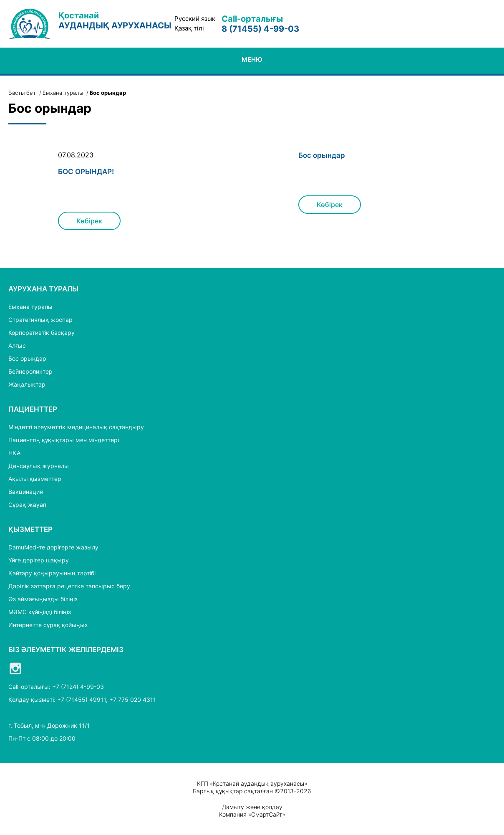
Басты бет (22, 93)
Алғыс (17, 345)
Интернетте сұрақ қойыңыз (48, 625)
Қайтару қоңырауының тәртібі (52, 573)
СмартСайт (267, 814)
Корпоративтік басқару (42, 333)
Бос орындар (322, 155)
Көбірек (89, 221)
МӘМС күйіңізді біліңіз (40, 612)
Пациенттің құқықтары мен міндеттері (64, 440)
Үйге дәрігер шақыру (39, 560)
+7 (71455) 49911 (82, 700)
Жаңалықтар (27, 384)
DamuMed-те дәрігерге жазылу (53, 547)
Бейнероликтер (30, 371)
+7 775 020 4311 (133, 700)
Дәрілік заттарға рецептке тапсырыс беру (69, 586)
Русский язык (195, 19)
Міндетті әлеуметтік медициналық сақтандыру (76, 427)
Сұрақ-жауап (27, 505)
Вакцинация (26, 492)
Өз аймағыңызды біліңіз (43, 599)
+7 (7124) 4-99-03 (78, 687)
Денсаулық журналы (39, 466)
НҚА (14, 453)
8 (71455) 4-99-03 (260, 29)
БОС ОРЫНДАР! (86, 172)
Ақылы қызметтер (35, 479)
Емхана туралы (63, 93)
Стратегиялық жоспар (40, 320)
